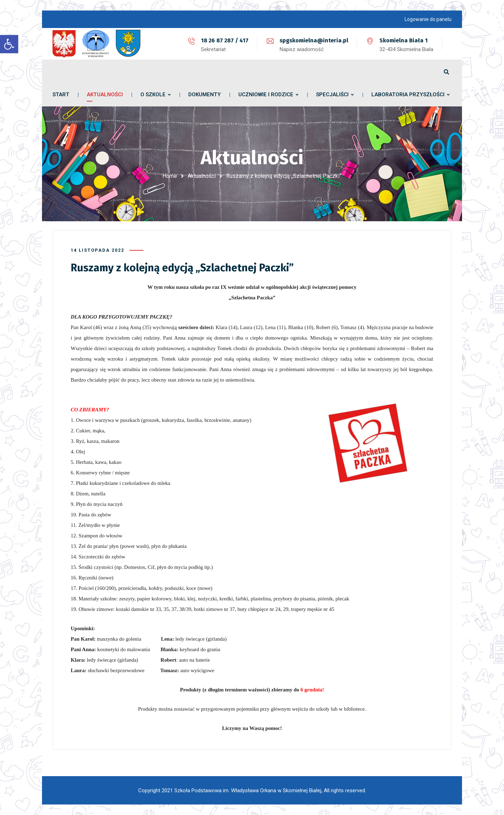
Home (170, 176)
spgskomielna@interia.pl (314, 40)
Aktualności (202, 176)
